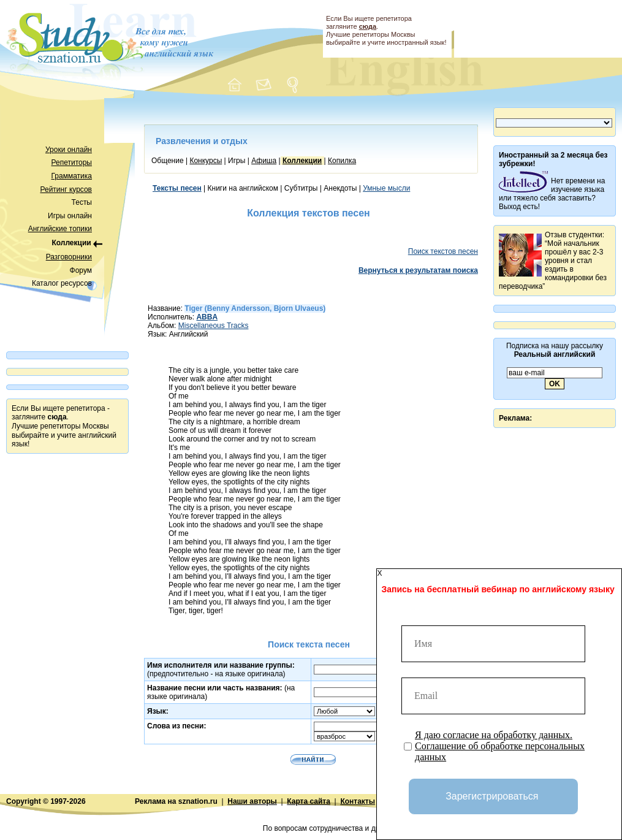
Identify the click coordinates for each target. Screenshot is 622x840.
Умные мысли (386, 188)
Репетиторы (72, 162)
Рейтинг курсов (66, 189)
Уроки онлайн (69, 150)
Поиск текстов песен (443, 251)
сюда (368, 26)
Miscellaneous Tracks (214, 326)
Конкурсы (206, 161)
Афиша (264, 161)
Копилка (342, 161)
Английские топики (60, 229)
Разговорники (69, 257)
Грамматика (72, 176)
